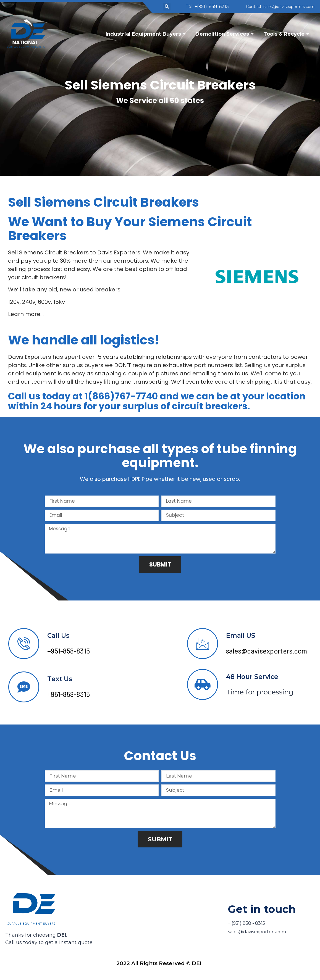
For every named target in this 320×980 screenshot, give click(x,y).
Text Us (60, 679)
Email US (241, 636)
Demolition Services (225, 34)
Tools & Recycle (287, 34)
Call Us (58, 636)
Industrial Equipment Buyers (146, 34)
